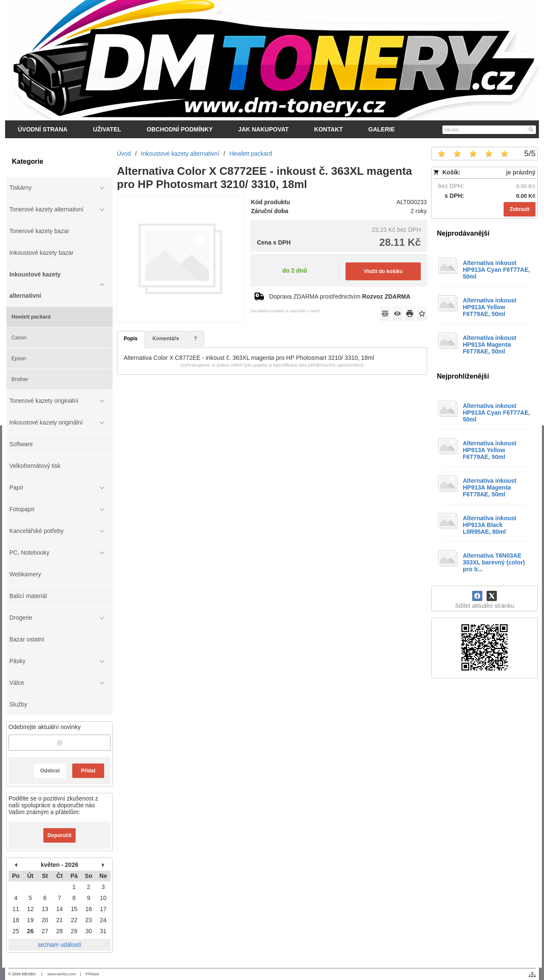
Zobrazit (520, 209)
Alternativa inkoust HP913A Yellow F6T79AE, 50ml (490, 307)
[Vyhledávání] (489, 130)
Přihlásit (92, 974)
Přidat (88, 771)
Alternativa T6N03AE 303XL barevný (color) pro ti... (494, 562)
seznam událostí (59, 945)
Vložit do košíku (383, 271)
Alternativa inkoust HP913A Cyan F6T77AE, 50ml (496, 270)
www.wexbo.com (62, 974)
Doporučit (60, 835)
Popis (131, 339)
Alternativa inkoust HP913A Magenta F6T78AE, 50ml (490, 345)
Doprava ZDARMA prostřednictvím (340, 296)
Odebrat (50, 771)
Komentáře (166, 339)
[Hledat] (531, 129)
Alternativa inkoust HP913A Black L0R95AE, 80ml (490, 525)
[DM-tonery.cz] (272, 60)
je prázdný (521, 172)
